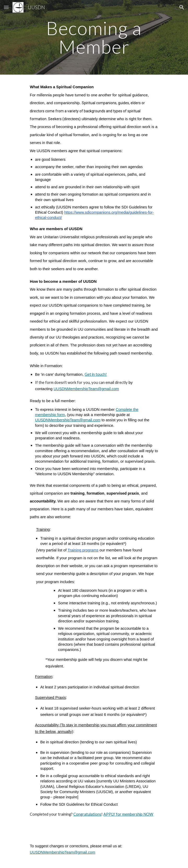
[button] (6, 7)
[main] (94, 37)
